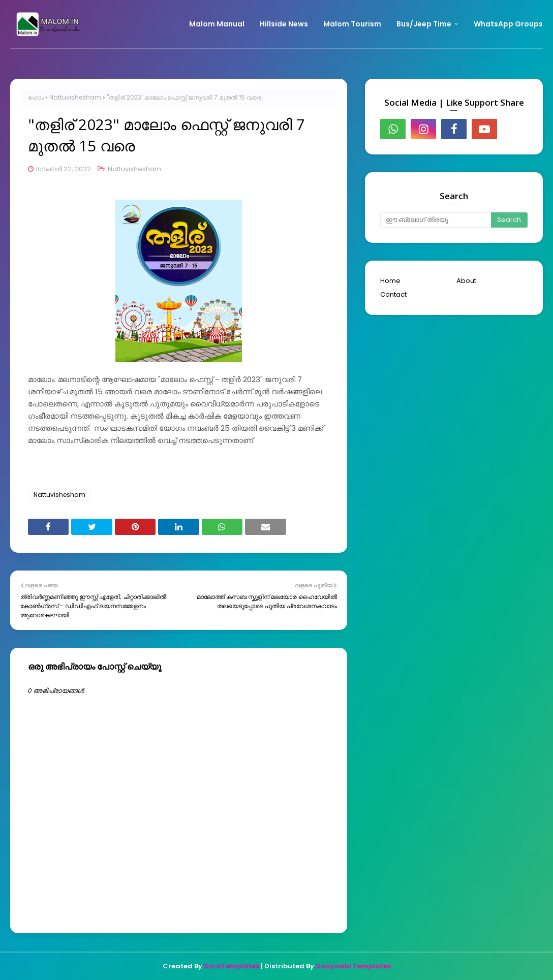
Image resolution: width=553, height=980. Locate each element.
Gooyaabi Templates (353, 966)
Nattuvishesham (75, 97)
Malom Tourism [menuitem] (352, 24)
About (466, 281)
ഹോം (36, 97)
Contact (393, 294)
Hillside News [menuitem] (284, 24)
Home (390, 281)
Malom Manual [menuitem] (217, 24)
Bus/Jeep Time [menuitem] (424, 24)
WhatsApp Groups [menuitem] (508, 24)
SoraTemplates (232, 966)
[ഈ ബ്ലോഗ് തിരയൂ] (436, 220)
